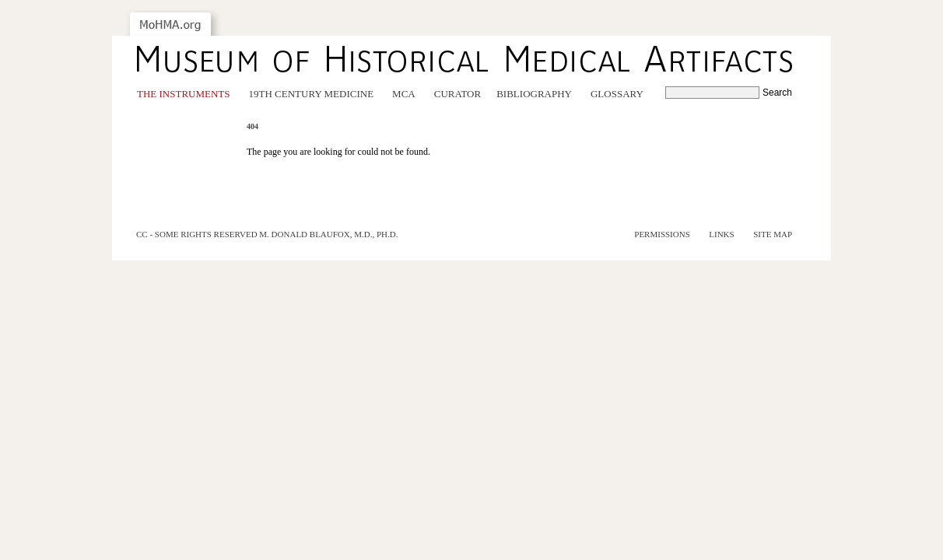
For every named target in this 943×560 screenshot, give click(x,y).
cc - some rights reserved (197, 234)
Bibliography (534, 94)
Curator (457, 94)
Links (721, 234)
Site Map (773, 234)
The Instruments (184, 94)
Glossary (617, 94)
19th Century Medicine (312, 94)
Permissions (662, 234)
